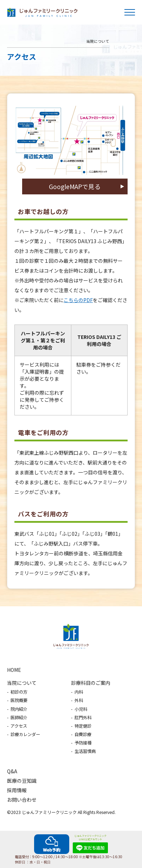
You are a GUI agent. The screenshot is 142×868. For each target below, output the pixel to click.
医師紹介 (19, 717)
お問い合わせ (22, 800)
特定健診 (83, 726)
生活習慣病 (85, 751)
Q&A (12, 771)
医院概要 (19, 700)
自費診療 (83, 734)
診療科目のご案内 (91, 683)
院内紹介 (19, 709)
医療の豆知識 (22, 781)
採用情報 (17, 790)
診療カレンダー (25, 734)
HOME (14, 670)
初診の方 (19, 692)
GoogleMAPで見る (75, 186)
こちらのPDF (78, 300)
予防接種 (83, 743)
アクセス (19, 726)
